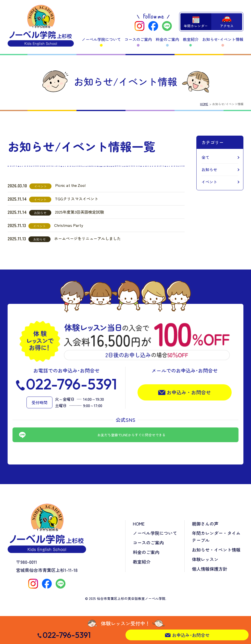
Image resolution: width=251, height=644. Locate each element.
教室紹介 (191, 39)
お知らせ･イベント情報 (223, 39)
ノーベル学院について (101, 39)
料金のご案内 (167, 39)
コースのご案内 (138, 39)
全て (205, 157)
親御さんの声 (205, 524)
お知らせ (209, 169)
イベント (209, 182)
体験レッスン (205, 559)
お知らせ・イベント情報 (216, 550)
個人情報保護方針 (210, 569)
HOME (204, 104)
